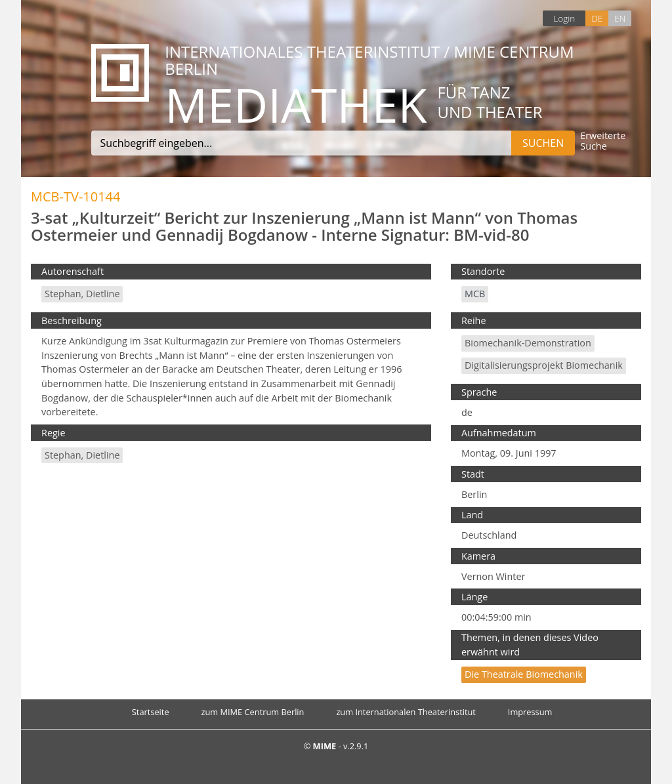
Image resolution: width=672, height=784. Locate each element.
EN (620, 18)
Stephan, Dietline (82, 294)
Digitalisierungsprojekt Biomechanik (544, 365)
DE (597, 18)
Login (564, 18)
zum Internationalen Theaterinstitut (406, 712)
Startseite (151, 712)
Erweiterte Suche (603, 141)
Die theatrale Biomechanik (524, 674)
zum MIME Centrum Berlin (253, 712)
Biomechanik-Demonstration (528, 343)
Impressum (530, 712)
